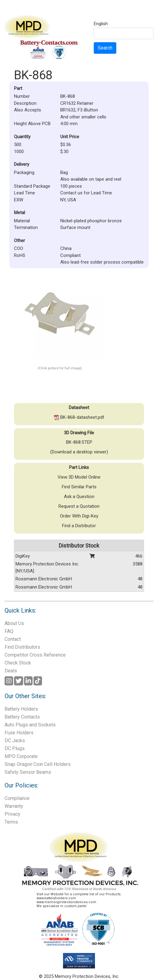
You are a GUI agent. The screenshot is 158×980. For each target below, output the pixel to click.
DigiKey (23, 556)
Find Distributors (22, 647)
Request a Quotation (79, 506)
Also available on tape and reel (91, 179)
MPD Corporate (21, 756)
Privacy (12, 814)
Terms (11, 822)
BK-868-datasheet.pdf (79, 417)
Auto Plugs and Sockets (30, 725)
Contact (13, 639)
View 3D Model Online (79, 477)
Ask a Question (79, 497)
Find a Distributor (79, 526)
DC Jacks (15, 741)
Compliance (17, 798)
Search (105, 48)
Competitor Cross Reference (35, 655)
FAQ (9, 631)
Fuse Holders (19, 733)
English (101, 24)
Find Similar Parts (79, 487)
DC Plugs (15, 748)
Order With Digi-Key (79, 516)
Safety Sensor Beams (28, 772)
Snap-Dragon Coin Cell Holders (38, 764)
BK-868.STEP (79, 442)
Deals (11, 671)
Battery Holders (21, 709)
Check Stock (18, 663)
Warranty (14, 806)
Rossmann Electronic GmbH (44, 579)
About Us (14, 623)
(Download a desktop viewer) (79, 452)
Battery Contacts (22, 717)
